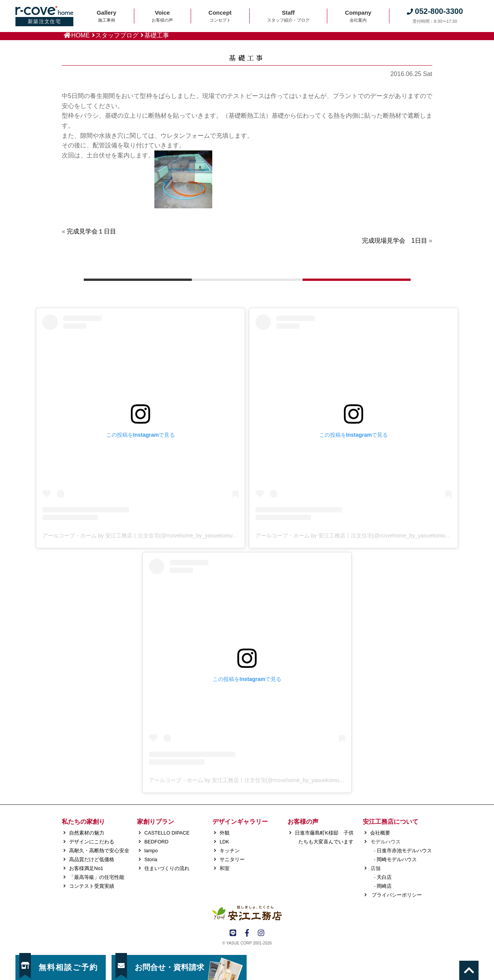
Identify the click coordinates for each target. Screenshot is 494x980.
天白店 (384, 877)
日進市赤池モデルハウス (404, 851)
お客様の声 (303, 822)
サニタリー (232, 859)
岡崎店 (384, 886)
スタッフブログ (117, 35)
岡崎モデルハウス (397, 859)
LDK (224, 842)
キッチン (230, 851)
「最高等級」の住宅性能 (97, 877)
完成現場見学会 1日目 (395, 241)
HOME (81, 35)
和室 (225, 868)
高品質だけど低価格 (92, 859)
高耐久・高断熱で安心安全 (99, 851)
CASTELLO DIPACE (167, 833)
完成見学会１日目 (91, 231)
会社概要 (380, 833)
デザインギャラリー (240, 822)
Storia (151, 859)
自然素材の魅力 (87, 833)
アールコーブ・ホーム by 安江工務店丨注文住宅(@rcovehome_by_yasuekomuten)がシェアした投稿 (164, 536)
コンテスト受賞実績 (92, 886)
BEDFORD (156, 842)
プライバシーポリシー (396, 895)
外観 (225, 833)
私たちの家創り (83, 822)
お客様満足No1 (86, 868)
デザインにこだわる (92, 842)
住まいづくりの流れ (167, 868)
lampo (151, 851)
